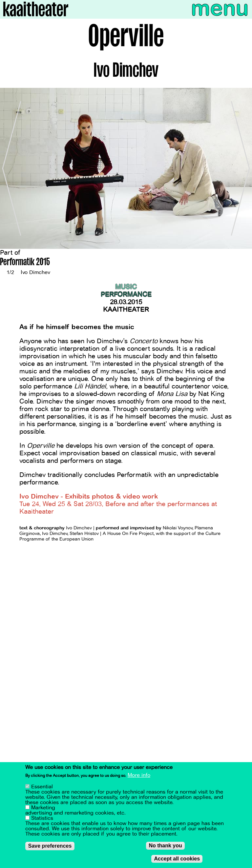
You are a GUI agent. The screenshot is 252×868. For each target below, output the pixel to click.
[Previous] (10, 168)
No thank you (165, 847)
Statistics (42, 819)
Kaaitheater (126, 310)
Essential (42, 788)
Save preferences (50, 847)
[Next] (242, 168)
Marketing (43, 809)
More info (139, 777)
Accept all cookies (177, 860)
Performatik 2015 (25, 263)
